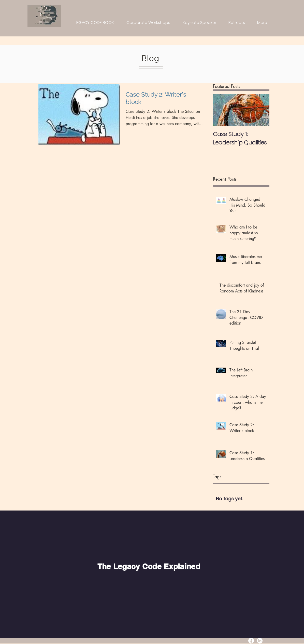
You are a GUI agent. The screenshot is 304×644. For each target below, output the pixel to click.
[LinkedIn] (260, 641)
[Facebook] (251, 641)
